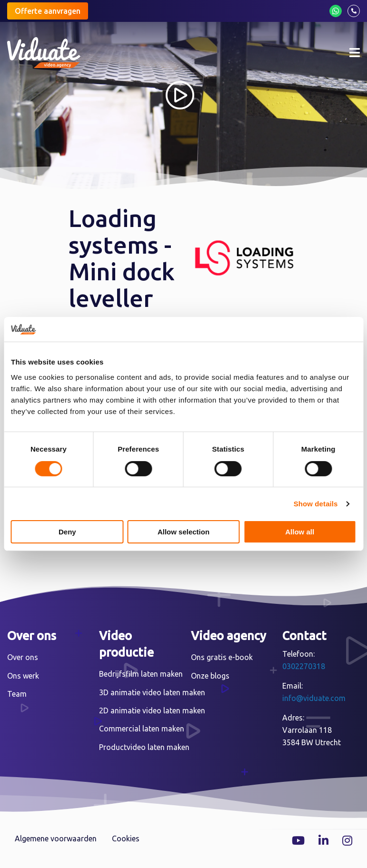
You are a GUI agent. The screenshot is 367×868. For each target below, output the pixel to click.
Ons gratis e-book (222, 657)
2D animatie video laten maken (152, 710)
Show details (316, 504)
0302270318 (304, 666)
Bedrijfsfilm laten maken (141, 674)
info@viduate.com (314, 698)
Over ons (23, 657)
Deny (67, 532)
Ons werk (23, 676)
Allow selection (183, 532)
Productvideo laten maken (144, 747)
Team (17, 694)
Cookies (126, 838)
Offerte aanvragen (48, 11)
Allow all (300, 532)
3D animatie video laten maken (152, 692)
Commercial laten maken (142, 729)
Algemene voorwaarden (56, 838)
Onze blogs (210, 676)
